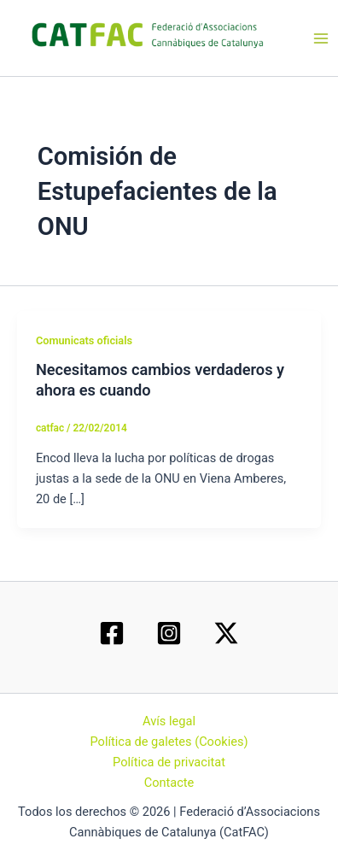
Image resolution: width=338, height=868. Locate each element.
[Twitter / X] (226, 633)
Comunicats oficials (84, 340)
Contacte (169, 783)
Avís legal (169, 721)
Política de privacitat (169, 762)
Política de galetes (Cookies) (169, 742)
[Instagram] (169, 633)
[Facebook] (112, 633)
